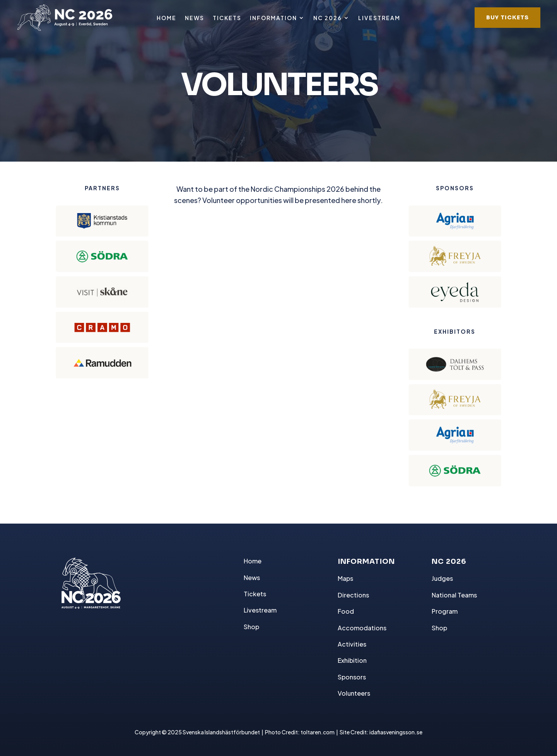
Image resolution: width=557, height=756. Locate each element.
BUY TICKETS (507, 17)
